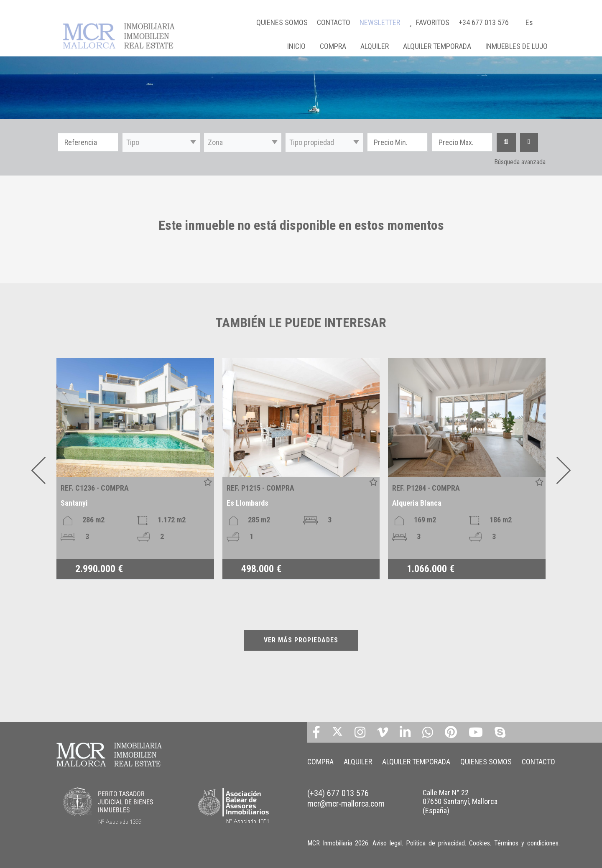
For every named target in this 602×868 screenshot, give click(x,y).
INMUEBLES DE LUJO (517, 46)
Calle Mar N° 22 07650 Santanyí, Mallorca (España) (460, 802)
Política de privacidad (435, 843)
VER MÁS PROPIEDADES (301, 640)
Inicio (296, 46)
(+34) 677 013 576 (338, 793)
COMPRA (333, 46)
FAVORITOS (430, 22)
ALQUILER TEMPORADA (437, 46)
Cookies (480, 843)
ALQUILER (375, 46)
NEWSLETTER (380, 22)
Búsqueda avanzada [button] (520, 162)
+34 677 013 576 (484, 22)
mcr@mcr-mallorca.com (346, 804)
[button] (161, 142)
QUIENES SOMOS (282, 22)
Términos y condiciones (526, 843)
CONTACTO (334, 22)
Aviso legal (387, 843)
